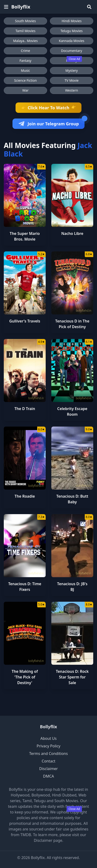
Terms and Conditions (48, 754)
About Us (49, 738)
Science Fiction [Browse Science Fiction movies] (25, 80)
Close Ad (74, 59)
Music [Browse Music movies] (25, 70)
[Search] (89, 7)
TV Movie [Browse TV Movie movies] (71, 80)
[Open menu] (6, 7)
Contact (48, 761)
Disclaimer (49, 769)
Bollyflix (48, 727)
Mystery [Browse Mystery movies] (72, 70)
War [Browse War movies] (25, 90)
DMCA (49, 776)
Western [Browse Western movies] (72, 90)
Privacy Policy (49, 746)
